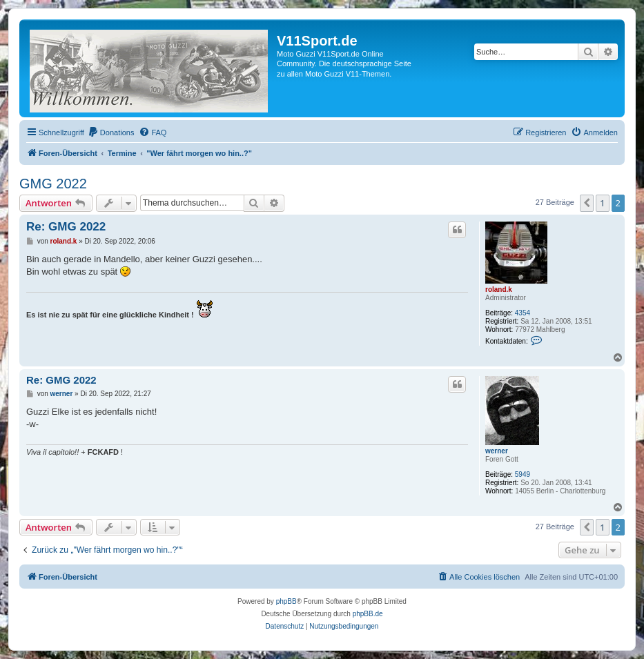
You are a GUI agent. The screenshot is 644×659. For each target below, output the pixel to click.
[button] (587, 203)
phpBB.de (368, 614)
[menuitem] (111, 132)
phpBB (286, 601)
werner (497, 451)
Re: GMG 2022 (66, 227)
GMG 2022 (53, 184)
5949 (523, 474)
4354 (523, 313)
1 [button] (602, 203)
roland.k (499, 289)
